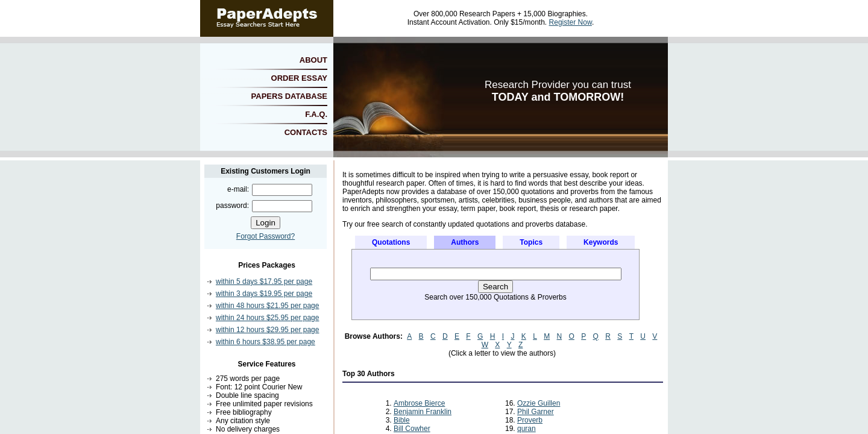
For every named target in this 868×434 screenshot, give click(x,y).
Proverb (530, 420)
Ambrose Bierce (419, 403)
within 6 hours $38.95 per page (266, 342)
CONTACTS (306, 132)
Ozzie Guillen (539, 403)
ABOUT (313, 60)
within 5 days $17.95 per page (264, 281)
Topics (531, 242)
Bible (402, 420)
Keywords (601, 242)
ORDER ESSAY (299, 78)
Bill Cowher (412, 429)
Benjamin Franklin (423, 412)
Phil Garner (536, 412)
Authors (465, 242)
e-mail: (238, 189)
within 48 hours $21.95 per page (267, 306)
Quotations (391, 242)
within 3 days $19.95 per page (264, 294)
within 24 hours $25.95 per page (267, 318)
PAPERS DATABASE (289, 96)
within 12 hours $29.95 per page (267, 330)
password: (232, 206)
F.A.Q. (316, 114)
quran (527, 429)
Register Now (571, 22)
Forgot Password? (266, 236)
